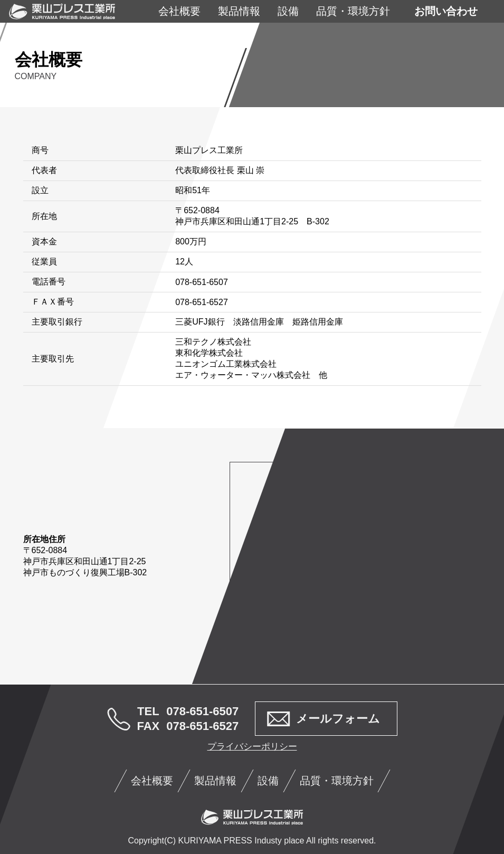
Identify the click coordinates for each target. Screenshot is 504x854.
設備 (288, 11)
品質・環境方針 (353, 11)
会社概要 (179, 11)
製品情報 (239, 11)
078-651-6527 (202, 726)
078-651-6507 (202, 711)
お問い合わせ (446, 11)
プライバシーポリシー (252, 747)
